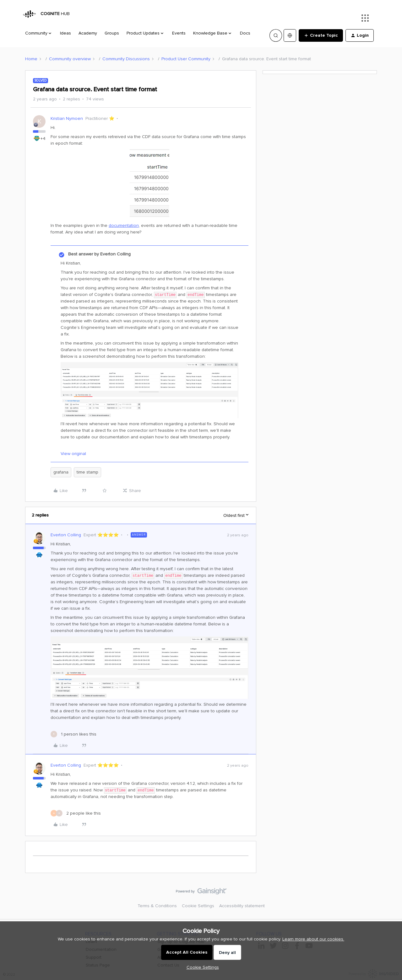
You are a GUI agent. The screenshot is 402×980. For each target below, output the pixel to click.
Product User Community (186, 59)
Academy (88, 33)
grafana (61, 472)
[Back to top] (389, 897)
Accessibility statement (242, 906)
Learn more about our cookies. (313, 939)
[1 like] (73, 734)
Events (179, 33)
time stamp (87, 472)
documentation (124, 225)
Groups (112, 33)
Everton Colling (66, 535)
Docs (245, 33)
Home (31, 59)
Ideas (65, 33)
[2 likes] (76, 813)
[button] (321, 35)
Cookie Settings (198, 906)
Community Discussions (126, 59)
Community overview (70, 59)
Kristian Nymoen (67, 118)
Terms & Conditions (157, 906)
